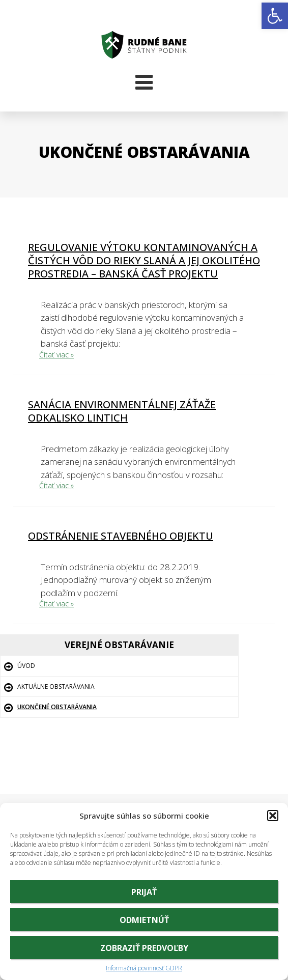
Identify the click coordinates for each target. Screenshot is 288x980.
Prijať (144, 892)
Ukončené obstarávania (57, 707)
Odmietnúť (144, 920)
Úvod (26, 666)
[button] (275, 16)
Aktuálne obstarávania (56, 687)
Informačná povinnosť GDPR (144, 968)
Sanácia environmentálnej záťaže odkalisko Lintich (122, 411)
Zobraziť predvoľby (144, 948)
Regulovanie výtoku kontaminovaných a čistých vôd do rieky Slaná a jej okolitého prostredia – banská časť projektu (144, 260)
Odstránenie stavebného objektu (121, 536)
